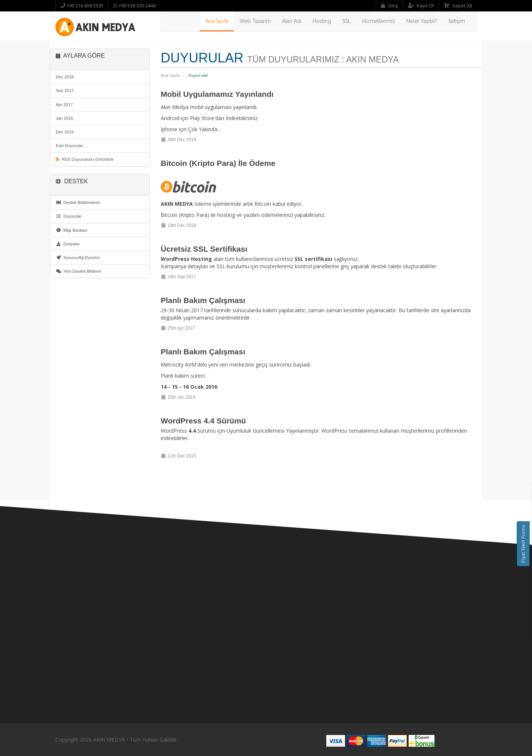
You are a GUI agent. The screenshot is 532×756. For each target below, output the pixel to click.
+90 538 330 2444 (137, 6)
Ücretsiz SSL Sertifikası (204, 249)
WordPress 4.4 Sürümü (203, 421)
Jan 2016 (64, 118)
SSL (347, 21)
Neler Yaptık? (422, 21)
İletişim (457, 21)
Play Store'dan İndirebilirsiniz (224, 118)
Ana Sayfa (217, 21)
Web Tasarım (255, 21)
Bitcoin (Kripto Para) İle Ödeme (218, 163)
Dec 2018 (65, 77)
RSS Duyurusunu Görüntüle (85, 159)
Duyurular (69, 216)
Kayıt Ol (421, 6)
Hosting (322, 21)
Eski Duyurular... (71, 146)
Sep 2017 (65, 91)
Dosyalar (68, 244)
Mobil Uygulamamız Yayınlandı (217, 94)
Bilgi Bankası (72, 230)
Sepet (458, 6)
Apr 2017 (64, 105)
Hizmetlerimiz (379, 21)
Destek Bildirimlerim (78, 202)
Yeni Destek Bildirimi (79, 271)
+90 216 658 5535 (84, 6)
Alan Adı (292, 21)
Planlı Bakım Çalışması (203, 300)
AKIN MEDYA (109, 740)
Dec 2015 (65, 132)
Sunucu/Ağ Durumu (78, 258)
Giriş (389, 6)
